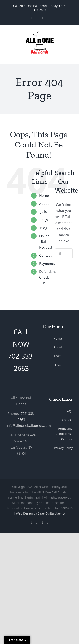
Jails (44, 212)
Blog (44, 228)
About (44, 204)
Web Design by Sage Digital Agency (41, 513)
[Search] (60, 254)
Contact (45, 255)
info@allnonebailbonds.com (29, 426)
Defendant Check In (48, 277)
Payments (47, 264)
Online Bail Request (46, 242)
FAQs (44, 220)
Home (44, 196)
